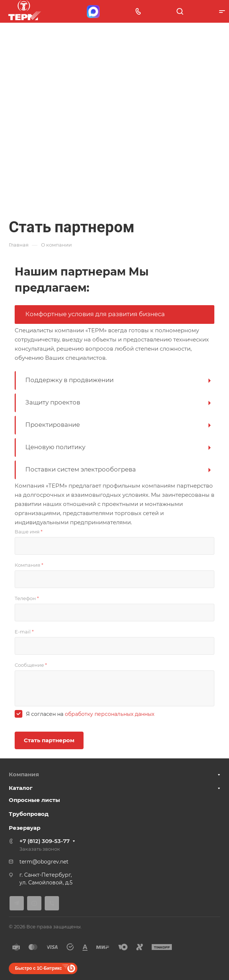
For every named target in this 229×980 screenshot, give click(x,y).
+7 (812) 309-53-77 (45, 841)
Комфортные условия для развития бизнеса (95, 314)
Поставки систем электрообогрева (81, 469)
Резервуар (25, 828)
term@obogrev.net (44, 862)
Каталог (21, 788)
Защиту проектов (53, 402)
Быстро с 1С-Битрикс (38, 968)
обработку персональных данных (110, 714)
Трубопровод (29, 814)
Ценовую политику (55, 447)
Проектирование (53, 425)
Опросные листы (34, 800)
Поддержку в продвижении (69, 380)
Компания (24, 774)
